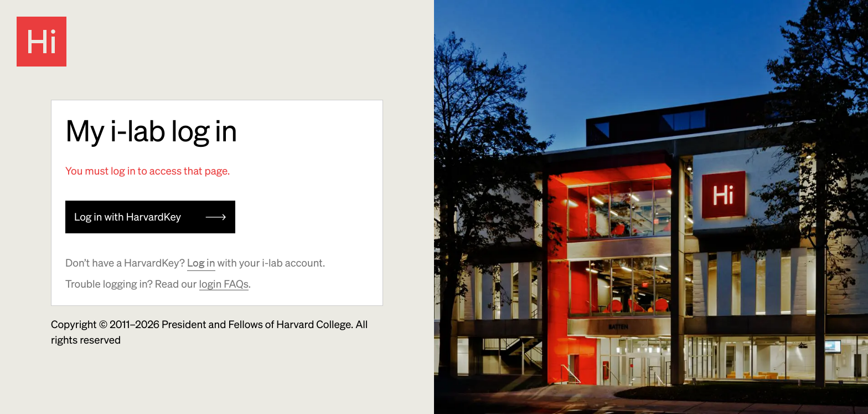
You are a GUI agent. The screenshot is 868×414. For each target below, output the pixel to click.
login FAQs (224, 284)
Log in (201, 263)
